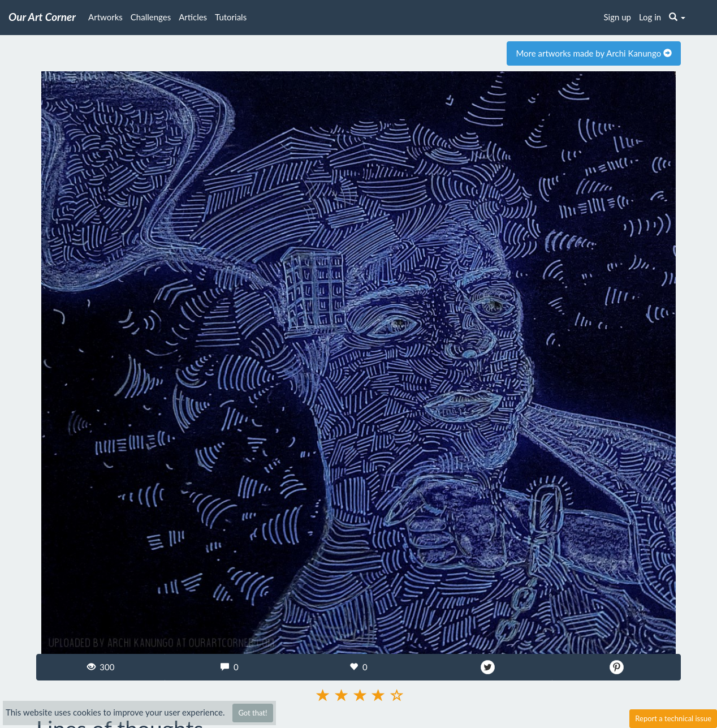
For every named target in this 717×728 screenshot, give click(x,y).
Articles (193, 17)
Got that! (252, 713)
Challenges (151, 17)
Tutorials (231, 17)
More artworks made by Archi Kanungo (594, 53)
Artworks (105, 17)
